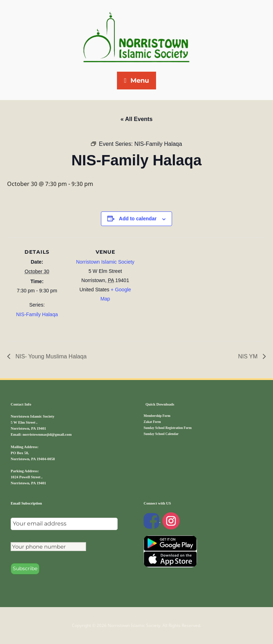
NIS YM (249, 356)
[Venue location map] (181, 287)
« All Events (136, 119)
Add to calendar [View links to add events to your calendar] (138, 219)
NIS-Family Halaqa (37, 314)
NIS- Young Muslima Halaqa (50, 356)
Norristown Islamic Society (105, 262)
